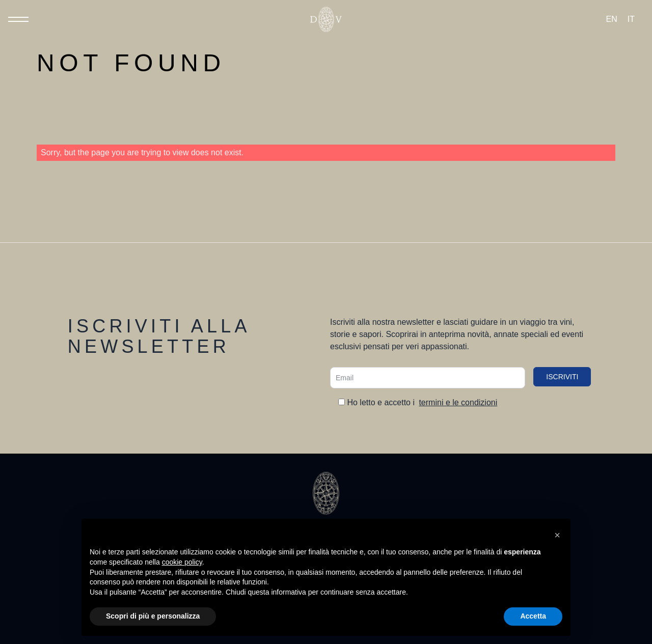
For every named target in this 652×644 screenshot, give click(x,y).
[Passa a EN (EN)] (612, 19)
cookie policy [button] (182, 562)
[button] (557, 535)
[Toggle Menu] (18, 19)
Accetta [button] (533, 616)
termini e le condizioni (458, 402)
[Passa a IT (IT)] (631, 19)
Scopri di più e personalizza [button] (153, 616)
